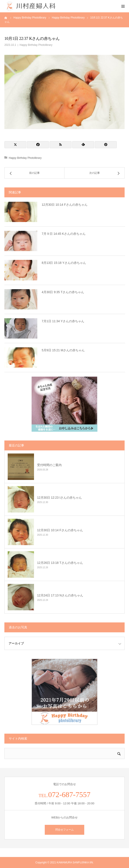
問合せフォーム (64, 830)
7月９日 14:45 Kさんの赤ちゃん (64, 234)
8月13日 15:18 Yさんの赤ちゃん (64, 263)
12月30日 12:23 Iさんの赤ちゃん (59, 498)
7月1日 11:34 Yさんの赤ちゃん (63, 321)
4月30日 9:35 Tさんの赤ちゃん (63, 292)
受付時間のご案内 (49, 465)
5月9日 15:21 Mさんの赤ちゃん (63, 350)
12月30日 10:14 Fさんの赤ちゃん (65, 205)
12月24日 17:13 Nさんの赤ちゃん (60, 595)
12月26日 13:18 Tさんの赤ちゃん (60, 563)
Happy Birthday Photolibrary (36, 45)
